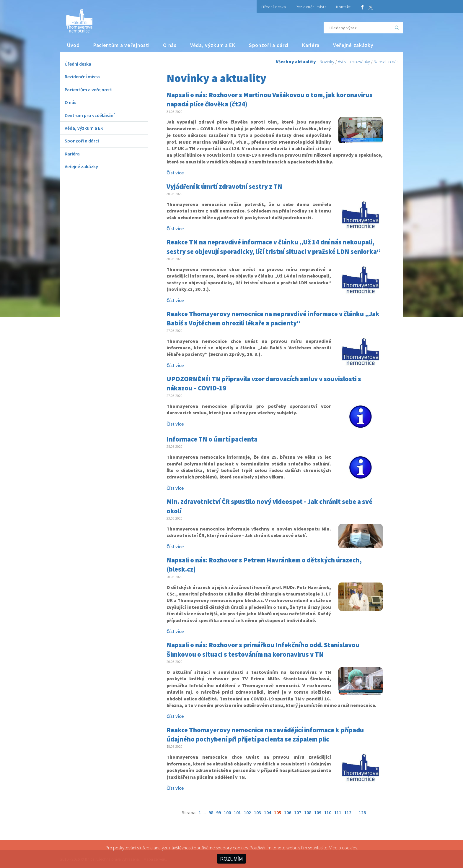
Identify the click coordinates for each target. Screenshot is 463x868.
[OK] (397, 28)
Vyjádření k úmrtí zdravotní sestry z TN (224, 186)
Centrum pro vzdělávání (90, 115)
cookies (349, 848)
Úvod (73, 45)
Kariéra (311, 45)
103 (257, 812)
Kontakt (343, 7)
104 (268, 812)
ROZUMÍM (231, 859)
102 (247, 812)
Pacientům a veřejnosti (122, 45)
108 (308, 812)
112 (348, 812)
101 (237, 812)
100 (227, 812)
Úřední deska (274, 7)
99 (219, 812)
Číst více (175, 173)
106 (288, 812)
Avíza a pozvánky (354, 61)
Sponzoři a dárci (269, 45)
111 (338, 812)
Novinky (327, 61)
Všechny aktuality (296, 61)
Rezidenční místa (311, 7)
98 (211, 812)
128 (362, 812)
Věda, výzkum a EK (213, 45)
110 (328, 812)
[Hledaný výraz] (358, 28)
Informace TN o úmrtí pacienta (212, 439)
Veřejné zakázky (353, 45)
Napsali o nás (386, 61)
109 (318, 812)
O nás (170, 45)
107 (298, 812)
